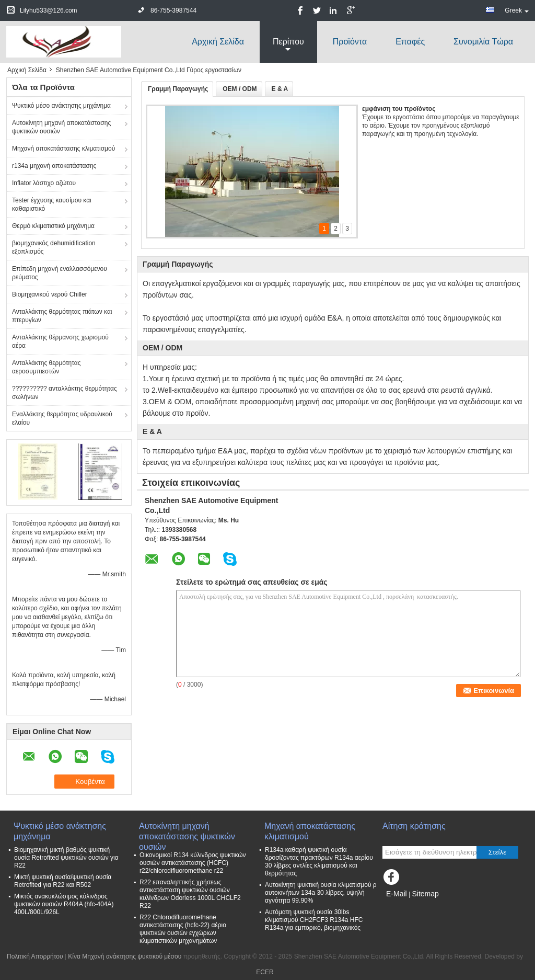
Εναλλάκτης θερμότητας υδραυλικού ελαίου (62, 418)
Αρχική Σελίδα (218, 42)
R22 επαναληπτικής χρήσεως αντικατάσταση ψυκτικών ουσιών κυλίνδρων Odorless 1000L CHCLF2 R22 (190, 894)
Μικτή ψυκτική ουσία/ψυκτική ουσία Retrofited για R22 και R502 (63, 881)
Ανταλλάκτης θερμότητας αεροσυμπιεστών (46, 367)
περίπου (288, 42)
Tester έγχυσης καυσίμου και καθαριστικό (52, 204)
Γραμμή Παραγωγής (178, 89)
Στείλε (497, 852)
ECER (265, 972)
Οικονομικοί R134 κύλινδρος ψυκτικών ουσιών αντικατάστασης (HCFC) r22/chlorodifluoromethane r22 (193, 863)
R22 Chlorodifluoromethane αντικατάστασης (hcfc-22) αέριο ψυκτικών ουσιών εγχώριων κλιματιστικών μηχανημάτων (183, 929)
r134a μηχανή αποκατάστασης (54, 166)
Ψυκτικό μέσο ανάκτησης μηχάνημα (61, 106)
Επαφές (410, 42)
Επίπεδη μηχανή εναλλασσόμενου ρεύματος (60, 273)
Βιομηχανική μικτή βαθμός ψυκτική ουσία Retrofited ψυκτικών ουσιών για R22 (66, 858)
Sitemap (425, 894)
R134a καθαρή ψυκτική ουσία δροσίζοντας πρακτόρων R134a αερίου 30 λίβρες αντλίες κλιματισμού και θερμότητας (319, 862)
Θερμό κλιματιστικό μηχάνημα (53, 226)
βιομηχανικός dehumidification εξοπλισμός (54, 247)
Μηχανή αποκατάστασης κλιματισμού (63, 149)
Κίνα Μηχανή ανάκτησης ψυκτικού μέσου (125, 956)
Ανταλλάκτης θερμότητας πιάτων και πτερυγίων (62, 316)
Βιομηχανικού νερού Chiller (50, 294)
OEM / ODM (240, 89)
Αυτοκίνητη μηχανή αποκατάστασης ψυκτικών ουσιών (61, 127)
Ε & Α (280, 89)
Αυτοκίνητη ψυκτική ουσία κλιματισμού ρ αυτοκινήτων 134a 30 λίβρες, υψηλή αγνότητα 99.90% (321, 893)
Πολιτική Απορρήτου (35, 956)
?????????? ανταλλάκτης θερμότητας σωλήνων (65, 393)
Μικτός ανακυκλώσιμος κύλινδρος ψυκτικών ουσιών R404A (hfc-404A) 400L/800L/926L (64, 904)
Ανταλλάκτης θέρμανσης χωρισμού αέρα (60, 341)
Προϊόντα (350, 42)
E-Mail (397, 894)
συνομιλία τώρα (483, 42)
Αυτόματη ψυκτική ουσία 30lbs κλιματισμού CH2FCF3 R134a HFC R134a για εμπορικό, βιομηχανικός (314, 920)
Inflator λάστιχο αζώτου (44, 183)
